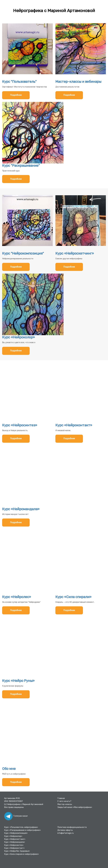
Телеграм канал (16, 816)
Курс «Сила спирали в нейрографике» (21, 854)
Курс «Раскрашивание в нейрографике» (22, 830)
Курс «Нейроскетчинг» (15, 839)
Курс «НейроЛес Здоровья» (17, 851)
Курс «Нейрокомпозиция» (16, 833)
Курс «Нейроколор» (13, 836)
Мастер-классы (65, 804)
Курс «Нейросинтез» (14, 845)
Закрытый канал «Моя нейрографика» (75, 807)
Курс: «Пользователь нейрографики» (21, 827)
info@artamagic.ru (66, 833)
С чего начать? (64, 801)
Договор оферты (65, 830)
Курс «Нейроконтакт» (14, 848)
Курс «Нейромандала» (15, 842)
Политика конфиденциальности (72, 827)
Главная (61, 798)
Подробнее (16, 95)
